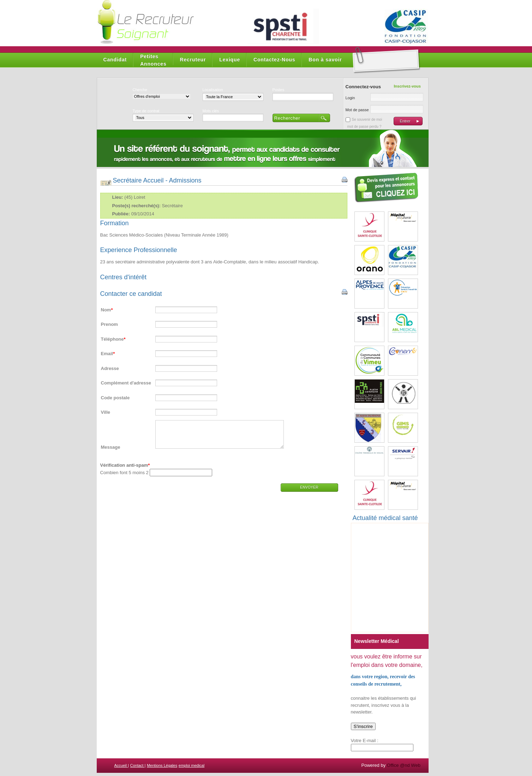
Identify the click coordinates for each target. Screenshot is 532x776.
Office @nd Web (404, 765)
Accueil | (122, 765)
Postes (279, 90)
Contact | (138, 765)
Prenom (109, 324)
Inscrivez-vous (407, 86)
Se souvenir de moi (367, 120)
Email (107, 354)
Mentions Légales (162, 765)
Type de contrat (146, 111)
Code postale (115, 398)
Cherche (140, 90)
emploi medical (192, 765)
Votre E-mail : (365, 741)
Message (111, 452)
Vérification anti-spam (124, 470)
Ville (106, 412)
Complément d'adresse (126, 383)
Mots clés (211, 111)
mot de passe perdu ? (364, 127)
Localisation (213, 90)
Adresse (110, 368)
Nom (106, 310)
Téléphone (112, 339)
